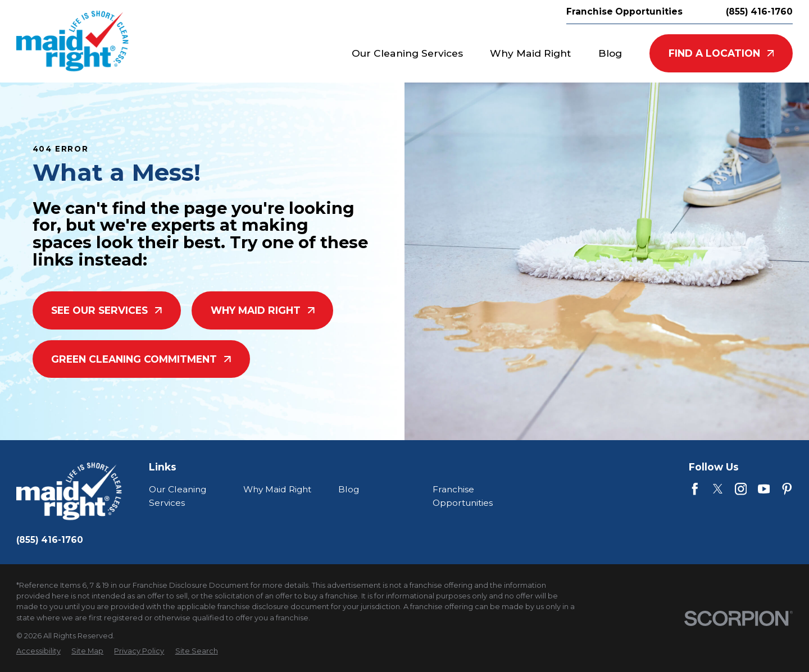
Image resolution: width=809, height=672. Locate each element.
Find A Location (721, 53)
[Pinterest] (787, 489)
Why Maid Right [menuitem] (530, 53)
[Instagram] (741, 489)
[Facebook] (695, 489)
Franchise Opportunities (624, 12)
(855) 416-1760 (759, 12)
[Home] (72, 41)
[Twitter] (718, 489)
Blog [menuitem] (610, 53)
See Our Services (106, 310)
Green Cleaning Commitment (141, 359)
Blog (349, 489)
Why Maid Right (263, 310)
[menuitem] (38, 651)
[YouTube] (764, 489)
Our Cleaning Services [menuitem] (407, 53)
